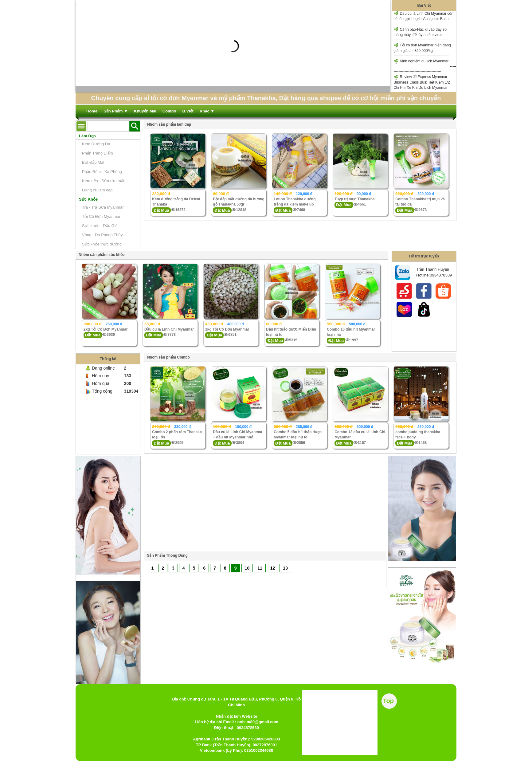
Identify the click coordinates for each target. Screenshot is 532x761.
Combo (169, 111)
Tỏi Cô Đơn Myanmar (101, 216)
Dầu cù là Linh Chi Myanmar (169, 329)
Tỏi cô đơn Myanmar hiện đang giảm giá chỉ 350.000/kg (422, 48)
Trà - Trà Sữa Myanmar (103, 207)
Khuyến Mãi (145, 111)
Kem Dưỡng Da (96, 144)
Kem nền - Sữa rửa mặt (103, 181)
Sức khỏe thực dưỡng (102, 244)
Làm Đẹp (87, 136)
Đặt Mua (161, 210)
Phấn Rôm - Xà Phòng (102, 172)
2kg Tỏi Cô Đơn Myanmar (106, 329)
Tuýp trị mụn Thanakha (354, 199)
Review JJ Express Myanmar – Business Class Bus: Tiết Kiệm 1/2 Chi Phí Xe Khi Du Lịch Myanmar (422, 82)
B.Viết (188, 111)
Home (92, 111)
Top (388, 701)
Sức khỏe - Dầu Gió (100, 226)
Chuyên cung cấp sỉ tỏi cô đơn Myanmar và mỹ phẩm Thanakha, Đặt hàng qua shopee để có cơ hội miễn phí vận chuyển (266, 98)
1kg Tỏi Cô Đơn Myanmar (227, 329)
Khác (207, 111)
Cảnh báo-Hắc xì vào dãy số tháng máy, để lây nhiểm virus (420, 32)
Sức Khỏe (88, 199)
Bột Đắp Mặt (93, 162)
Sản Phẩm (116, 111)
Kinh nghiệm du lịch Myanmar (421, 61)
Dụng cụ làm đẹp (97, 190)
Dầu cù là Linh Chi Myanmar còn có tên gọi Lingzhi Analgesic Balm (423, 16)
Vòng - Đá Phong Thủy (102, 235)
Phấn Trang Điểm (98, 153)
